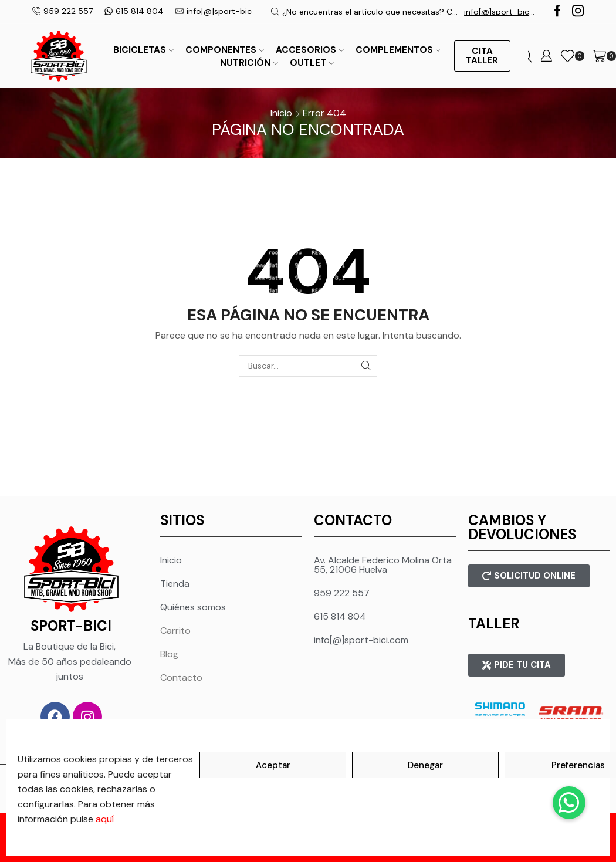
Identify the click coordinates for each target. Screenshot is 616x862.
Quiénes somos (193, 607)
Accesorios (310, 50)
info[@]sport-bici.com (499, 12)
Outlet (312, 63)
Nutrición (249, 63)
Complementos (398, 50)
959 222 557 (342, 593)
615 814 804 (340, 616)
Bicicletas (143, 50)
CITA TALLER (482, 55)
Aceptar (273, 765)
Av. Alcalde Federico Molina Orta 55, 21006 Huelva (383, 565)
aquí (105, 819)
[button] (569, 803)
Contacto (181, 677)
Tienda (175, 584)
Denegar (425, 765)
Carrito (175, 631)
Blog (169, 654)
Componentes (225, 50)
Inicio (281, 113)
